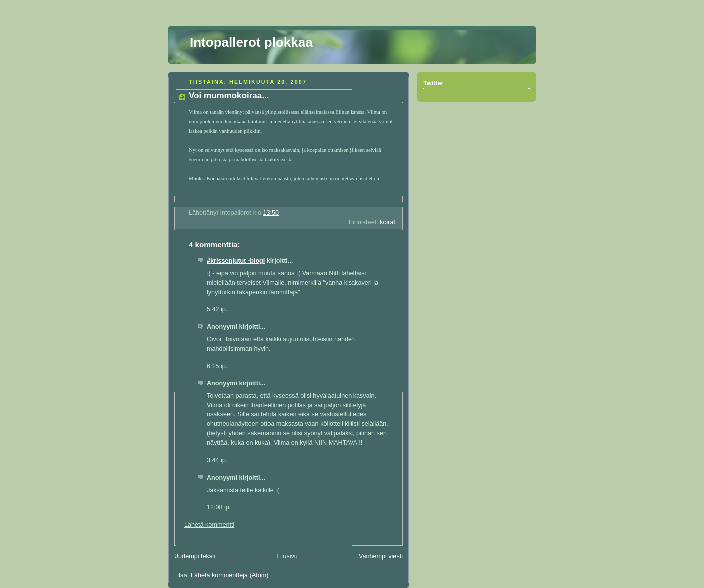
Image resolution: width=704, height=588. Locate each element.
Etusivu (287, 556)
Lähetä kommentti (209, 525)
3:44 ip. (217, 460)
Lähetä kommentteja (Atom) (230, 575)
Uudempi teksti (195, 556)
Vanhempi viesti (381, 556)
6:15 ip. (217, 366)
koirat (388, 222)
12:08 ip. (219, 507)
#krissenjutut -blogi (236, 261)
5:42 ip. (217, 309)
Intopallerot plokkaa (251, 42)
